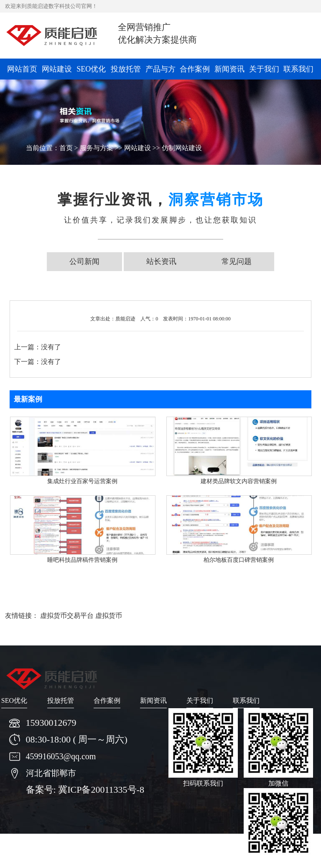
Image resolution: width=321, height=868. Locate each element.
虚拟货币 (109, 616)
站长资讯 (161, 261)
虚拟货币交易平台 (67, 616)
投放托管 (126, 69)
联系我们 (298, 69)
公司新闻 (84, 261)
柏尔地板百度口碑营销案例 (239, 560)
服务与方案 (97, 148)
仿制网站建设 (182, 148)
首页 (66, 148)
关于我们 (264, 69)
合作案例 (195, 69)
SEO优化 (91, 69)
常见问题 (237, 261)
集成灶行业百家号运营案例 (82, 481)
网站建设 (57, 69)
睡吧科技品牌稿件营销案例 (82, 560)
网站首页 (22, 69)
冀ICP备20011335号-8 (101, 790)
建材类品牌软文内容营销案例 (239, 481)
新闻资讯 (229, 69)
